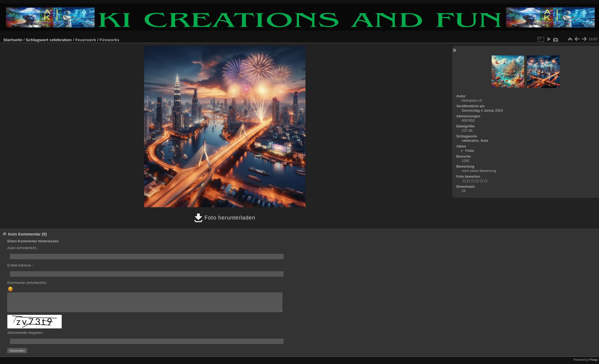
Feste (470, 151)
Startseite (13, 40)
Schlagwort (37, 40)
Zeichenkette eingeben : (26, 333)
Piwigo (594, 360)
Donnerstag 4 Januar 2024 (482, 110)
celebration (61, 40)
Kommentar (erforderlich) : (28, 283)
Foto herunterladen (225, 218)
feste (485, 141)
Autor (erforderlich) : (23, 248)
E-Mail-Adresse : (20, 265)
